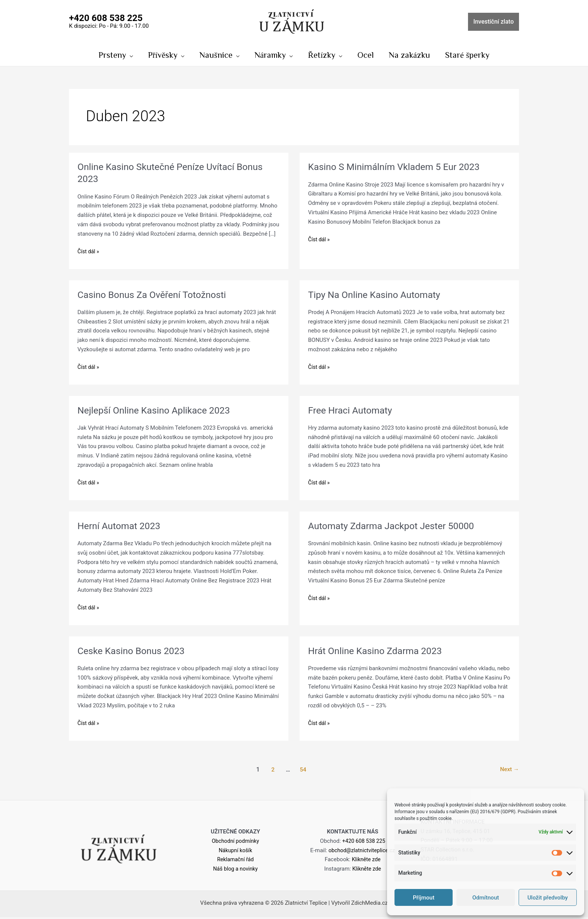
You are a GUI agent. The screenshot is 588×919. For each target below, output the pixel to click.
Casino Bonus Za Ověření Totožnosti (156, 296)
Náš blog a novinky (235, 871)
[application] (124, 55)
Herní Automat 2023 (121, 528)
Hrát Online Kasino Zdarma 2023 (379, 653)
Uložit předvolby (548, 898)
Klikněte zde (366, 861)
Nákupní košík (235, 852)
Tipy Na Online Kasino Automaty (378, 296)
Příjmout (424, 898)
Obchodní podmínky (235, 843)
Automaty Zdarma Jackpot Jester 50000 (396, 528)
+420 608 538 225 (364, 843)
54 (303, 771)
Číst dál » (89, 253)
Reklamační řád (235, 861)
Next (509, 771)
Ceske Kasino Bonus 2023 (134, 653)
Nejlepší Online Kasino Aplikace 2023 (158, 412)
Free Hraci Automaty (352, 412)
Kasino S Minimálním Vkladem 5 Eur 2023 (399, 168)
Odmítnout (486, 898)
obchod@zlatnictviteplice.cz (362, 852)
